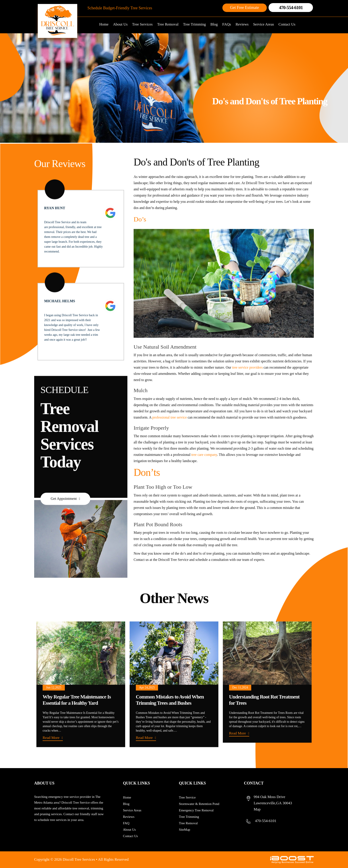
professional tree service (169, 437)
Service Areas (263, 24)
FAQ (126, 823)
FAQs (227, 24)
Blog (214, 24)
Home (104, 24)
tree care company (204, 474)
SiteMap (185, 830)
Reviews (242, 24)
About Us (120, 24)
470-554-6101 (291, 8)
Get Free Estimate (245, 8)
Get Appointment (64, 518)
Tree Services (142, 24)
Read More (51, 757)
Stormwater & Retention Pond (199, 804)
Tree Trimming (195, 24)
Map (257, 809)
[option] (81, 704)
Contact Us (287, 24)
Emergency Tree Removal (196, 810)
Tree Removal (168, 24)
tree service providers (247, 387)
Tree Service (187, 797)
